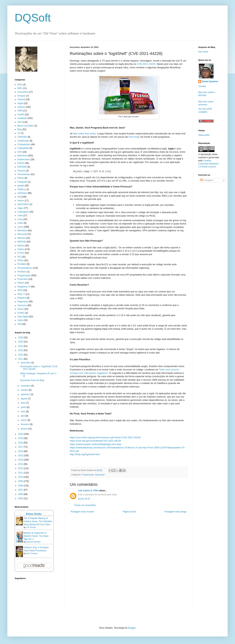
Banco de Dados (26, 126)
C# (19, 133)
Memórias (22, 231)
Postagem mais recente (82, 512)
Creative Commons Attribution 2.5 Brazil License (208, 164)
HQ (19, 197)
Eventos (21, 171)
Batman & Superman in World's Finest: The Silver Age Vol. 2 (36, 536)
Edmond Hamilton (33, 542)
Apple (20, 103)
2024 (21, 346)
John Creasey (32, 553)
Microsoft (22, 234)
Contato (202, 86)
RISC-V (21, 294)
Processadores (25, 268)
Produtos (22, 272)
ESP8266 (22, 167)
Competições (24, 144)
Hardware (22, 193)
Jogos (20, 208)
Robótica (22, 298)
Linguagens (23, 212)
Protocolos (23, 279)
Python (21, 283)
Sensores (22, 305)
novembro (26, 386)
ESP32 (21, 163)
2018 (21, 443)
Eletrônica (22, 156)
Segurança (100, 475)
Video (20, 320)
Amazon (21, 96)
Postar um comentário (85, 505)
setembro (26, 394)
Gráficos (22, 189)
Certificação (23, 141)
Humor (21, 201)
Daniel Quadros (210, 81)
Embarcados (24, 159)
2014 (21, 460)
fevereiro (25, 424)
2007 (21, 490)
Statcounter (204, 135)
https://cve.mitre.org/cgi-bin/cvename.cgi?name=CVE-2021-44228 (105, 437)
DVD (20, 152)
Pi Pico (21, 253)
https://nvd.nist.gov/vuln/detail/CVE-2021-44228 (95, 441)
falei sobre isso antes (84, 134)
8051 (20, 88)
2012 (21, 468)
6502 (20, 85)
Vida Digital (23, 317)
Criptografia (23, 148)
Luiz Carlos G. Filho (88, 491)
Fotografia (22, 182)
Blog (20, 129)
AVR (20, 122)
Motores (21, 238)
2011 (21, 473)
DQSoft (33, 18)
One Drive (203, 52)
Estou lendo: (34, 514)
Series (21, 309)
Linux (20, 219)
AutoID (21, 115)
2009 (21, 481)
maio (23, 411)
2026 (21, 338)
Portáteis (22, 264)
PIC (19, 257)
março (24, 420)
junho (24, 407)
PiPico (21, 260)
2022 (21, 355)
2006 (21, 494)
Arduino (21, 107)
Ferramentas (24, 174)
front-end (133, 137)
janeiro (24, 429)
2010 (21, 477)
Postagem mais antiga (175, 512)
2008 (21, 486)
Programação (88, 475)
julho (23, 403)
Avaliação (22, 118)
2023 (21, 350)
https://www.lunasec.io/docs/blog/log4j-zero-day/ (96, 444)
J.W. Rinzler (31, 527)
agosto (24, 399)
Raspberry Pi (24, 287)
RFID (20, 290)
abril (23, 416)
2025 (21, 342)
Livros (20, 227)
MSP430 (22, 242)
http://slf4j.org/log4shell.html (85, 454)
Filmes (21, 178)
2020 (21, 434)
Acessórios (23, 92)
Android (21, 99)
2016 (21, 451)
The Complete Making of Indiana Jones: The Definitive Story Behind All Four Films (38, 521)
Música (21, 246)
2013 (21, 464)
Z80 (19, 324)
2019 (21, 438)
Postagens (207, 180)
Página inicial (129, 512)
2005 (21, 498)
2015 (21, 456)
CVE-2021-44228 (146, 64)
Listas (20, 223)
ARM (20, 111)
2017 (21, 447)
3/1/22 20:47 (84, 499)
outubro (25, 390)
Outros (21, 249)
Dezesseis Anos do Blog (32, 380)
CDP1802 (22, 137)
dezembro (26, 363)
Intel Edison (23, 204)
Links (20, 215)
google (21, 186)
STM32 (21, 313)
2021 (21, 359)
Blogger (132, 628)
